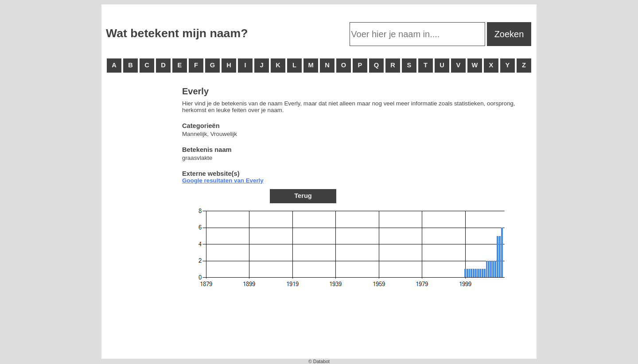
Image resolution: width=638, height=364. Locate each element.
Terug (303, 196)
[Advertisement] (141, 221)
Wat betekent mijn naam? (177, 33)
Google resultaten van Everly (223, 180)
